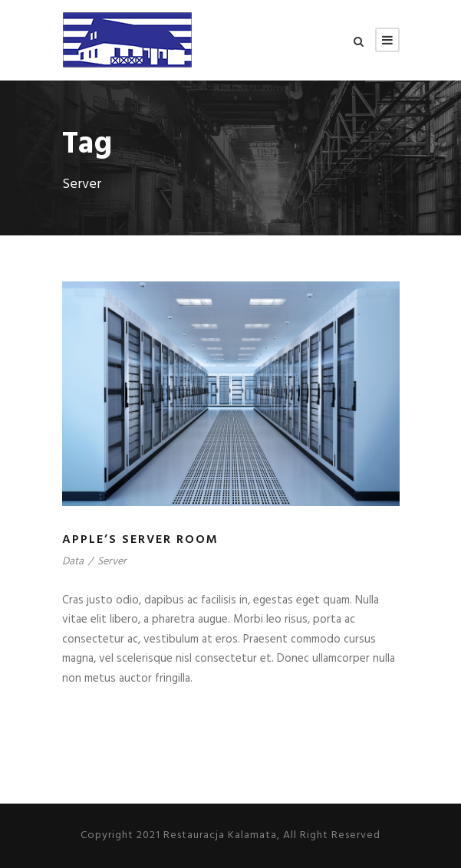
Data (73, 562)
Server (112, 562)
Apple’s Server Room (140, 540)
